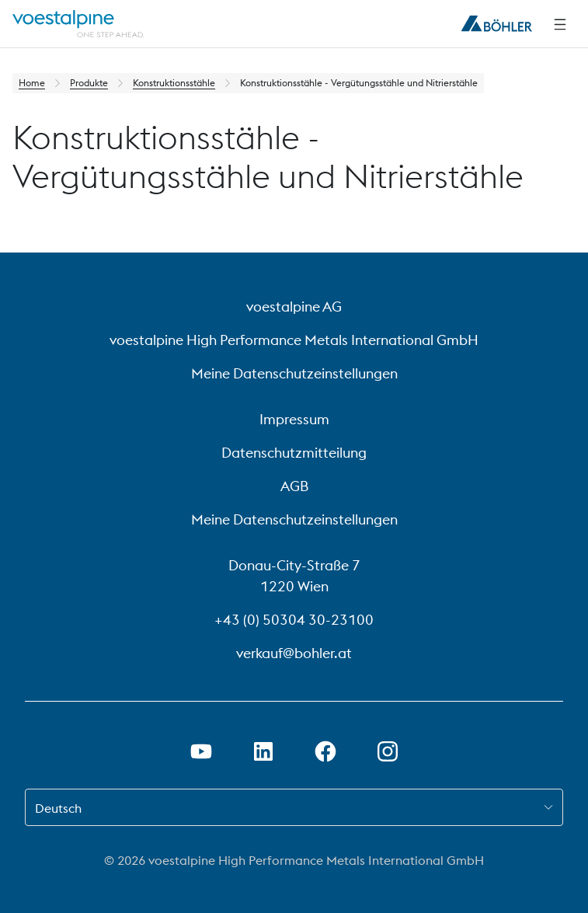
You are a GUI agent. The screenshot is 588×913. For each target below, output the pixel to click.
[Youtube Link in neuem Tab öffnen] (201, 751)
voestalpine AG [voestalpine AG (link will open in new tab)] (294, 307)
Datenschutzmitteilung (294, 453)
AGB (294, 486)
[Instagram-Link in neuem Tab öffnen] (388, 751)
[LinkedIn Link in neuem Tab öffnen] (263, 751)
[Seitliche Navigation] (560, 24)
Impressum (294, 419)
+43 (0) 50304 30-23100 (294, 620)
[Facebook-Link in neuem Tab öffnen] (325, 751)
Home (32, 83)
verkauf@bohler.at (294, 653)
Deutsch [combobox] (58, 808)
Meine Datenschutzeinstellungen (294, 373)
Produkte (89, 83)
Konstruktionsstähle (174, 83)
